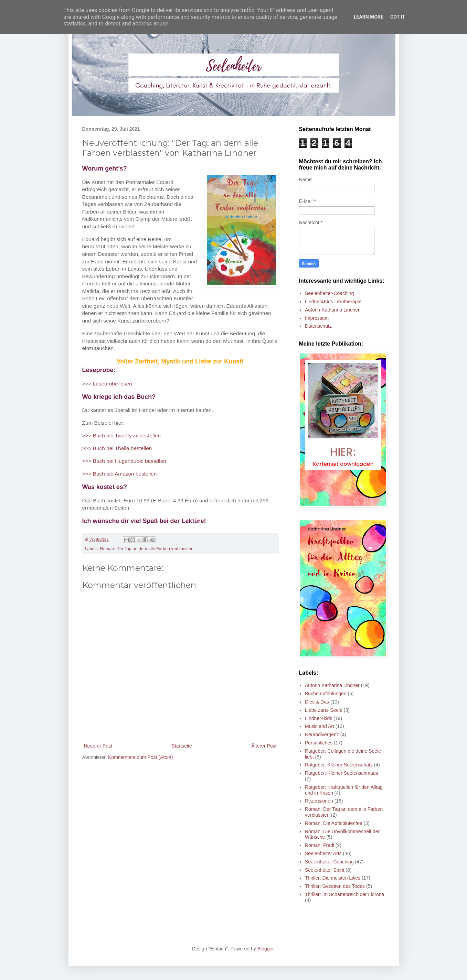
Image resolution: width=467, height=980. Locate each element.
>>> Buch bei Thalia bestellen (117, 448)
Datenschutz (318, 326)
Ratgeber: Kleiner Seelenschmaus (341, 773)
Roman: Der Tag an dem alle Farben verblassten (147, 549)
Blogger (266, 949)
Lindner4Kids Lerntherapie (333, 302)
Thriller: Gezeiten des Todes (335, 886)
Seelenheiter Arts (323, 853)
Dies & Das (317, 702)
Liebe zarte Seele (324, 710)
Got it (398, 17)
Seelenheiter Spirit (325, 870)
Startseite (182, 746)
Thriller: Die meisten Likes (333, 878)
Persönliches (319, 743)
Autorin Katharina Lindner (332, 310)
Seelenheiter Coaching (329, 862)
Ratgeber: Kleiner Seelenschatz (339, 765)
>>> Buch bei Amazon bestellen (120, 474)
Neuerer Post (98, 746)
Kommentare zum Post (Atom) (140, 757)
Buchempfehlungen (326, 694)
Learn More (369, 17)
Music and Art (320, 726)
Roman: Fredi (320, 845)
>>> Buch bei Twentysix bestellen (122, 435)
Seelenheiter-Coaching (329, 293)
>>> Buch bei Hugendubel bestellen (124, 461)
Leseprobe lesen (113, 384)
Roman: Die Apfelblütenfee (334, 823)
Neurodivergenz (322, 734)
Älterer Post (264, 746)
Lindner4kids (319, 718)
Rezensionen (319, 801)
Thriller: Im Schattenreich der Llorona (344, 894)
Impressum (317, 318)
